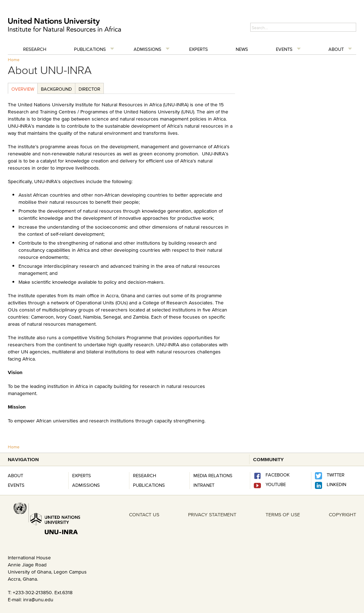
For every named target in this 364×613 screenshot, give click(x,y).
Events (284, 49)
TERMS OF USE (283, 515)
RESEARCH (144, 475)
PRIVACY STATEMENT (212, 515)
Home (14, 60)
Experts (199, 49)
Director (89, 89)
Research (35, 49)
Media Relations (213, 475)
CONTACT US (144, 515)
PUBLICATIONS (149, 485)
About (336, 49)
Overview (23, 89)
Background (56, 89)
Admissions (148, 49)
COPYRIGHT (342, 515)
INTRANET (204, 485)
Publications (90, 49)
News (242, 49)
